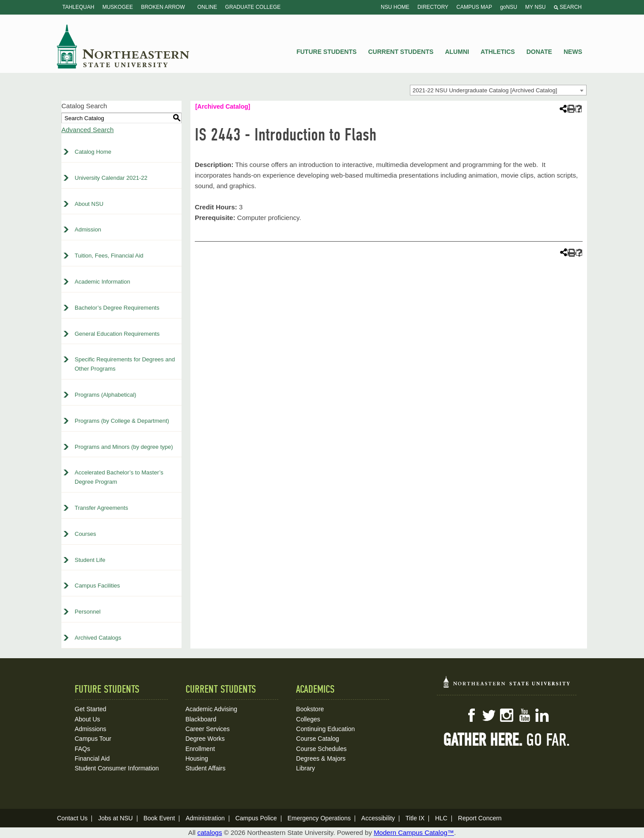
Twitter (489, 715)
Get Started (91, 709)
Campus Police (256, 818)
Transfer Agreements (101, 508)
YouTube (524, 715)
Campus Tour (93, 739)
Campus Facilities (97, 586)
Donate (539, 52)
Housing (197, 758)
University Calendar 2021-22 (111, 178)
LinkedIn (542, 715)
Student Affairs (206, 768)
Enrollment (200, 749)
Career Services (208, 729)
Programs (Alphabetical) (105, 395)
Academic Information (102, 282)
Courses (85, 534)
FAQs (82, 749)
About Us (87, 719)
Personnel (88, 612)
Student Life (90, 560)
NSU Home (395, 7)
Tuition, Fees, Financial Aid (109, 256)
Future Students (326, 52)
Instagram (507, 715)
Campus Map (474, 7)
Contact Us (72, 818)
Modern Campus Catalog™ (414, 832)
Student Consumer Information (117, 768)
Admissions (91, 729)
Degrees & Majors (321, 758)
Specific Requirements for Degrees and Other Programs (125, 364)
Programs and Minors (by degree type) (124, 447)
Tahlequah (78, 7)
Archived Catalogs (98, 638)
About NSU (89, 204)
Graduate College (253, 7)
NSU (123, 46)
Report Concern (480, 818)
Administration (205, 818)
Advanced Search (87, 130)
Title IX (415, 818)
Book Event (159, 818)
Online (207, 7)
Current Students (401, 52)
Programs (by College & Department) (122, 421)
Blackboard (201, 719)
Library (305, 768)
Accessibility (378, 818)
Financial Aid (92, 758)
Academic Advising (212, 709)
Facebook (471, 715)
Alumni (457, 52)
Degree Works (205, 739)
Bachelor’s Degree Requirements (117, 308)
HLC (441, 818)
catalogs (210, 832)
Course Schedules (321, 749)
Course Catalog (317, 739)
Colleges (308, 719)
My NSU (535, 7)
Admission (88, 229)
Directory (433, 7)
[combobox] (498, 90)
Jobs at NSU (116, 818)
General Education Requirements (117, 334)
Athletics (498, 52)
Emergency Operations (319, 818)
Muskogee (118, 7)
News (573, 52)
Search (568, 7)
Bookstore (310, 709)
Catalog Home (93, 152)
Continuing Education (325, 729)
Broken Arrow (163, 7)
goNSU (509, 7)
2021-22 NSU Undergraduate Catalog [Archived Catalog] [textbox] (485, 90)
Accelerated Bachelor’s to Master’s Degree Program (119, 477)
